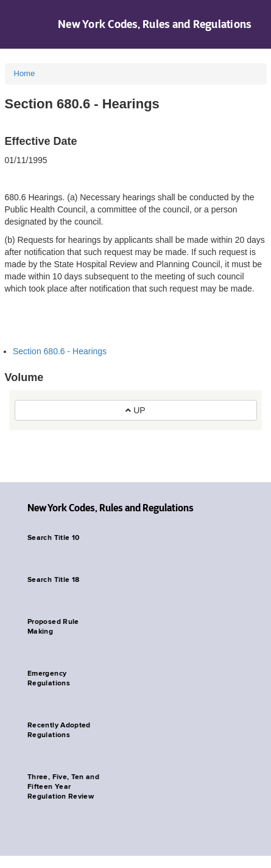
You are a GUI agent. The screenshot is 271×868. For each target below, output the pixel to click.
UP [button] (135, 410)
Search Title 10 (53, 538)
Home (25, 73)
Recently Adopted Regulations (59, 730)
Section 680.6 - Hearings (60, 351)
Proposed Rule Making (53, 627)
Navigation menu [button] (20, 24)
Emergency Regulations (49, 679)
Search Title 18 (53, 580)
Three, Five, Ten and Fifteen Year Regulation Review (63, 787)
